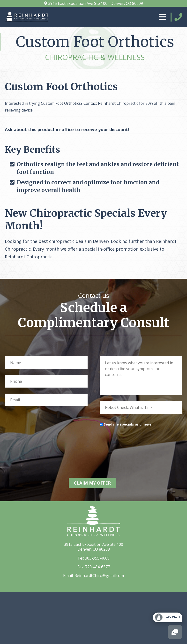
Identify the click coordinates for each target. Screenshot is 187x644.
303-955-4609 (97, 557)
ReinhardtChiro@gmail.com (99, 574)
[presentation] (136, 444)
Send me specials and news (128, 424)
